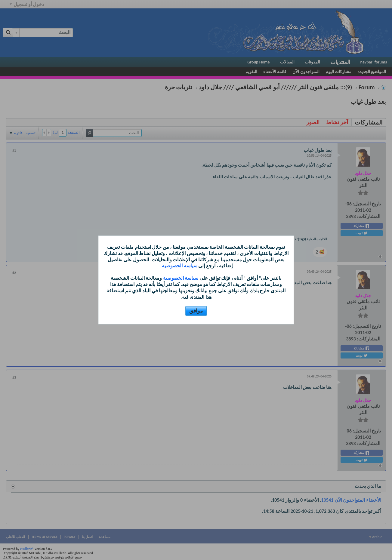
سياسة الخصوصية (179, 266)
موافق (196, 311)
